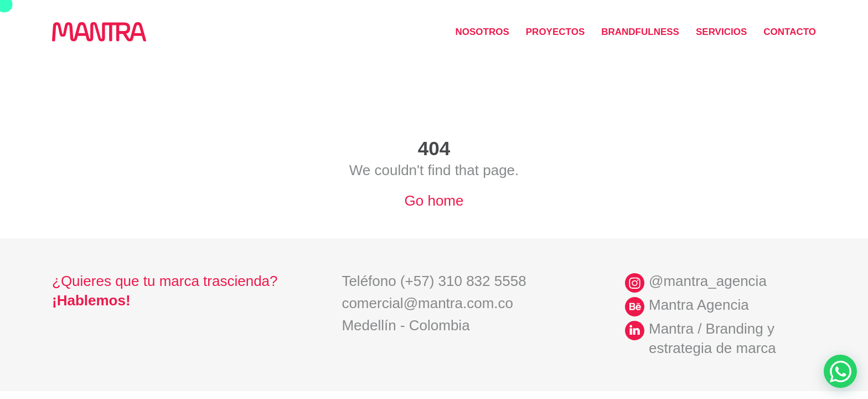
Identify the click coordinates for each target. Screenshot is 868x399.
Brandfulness (640, 32)
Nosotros (482, 32)
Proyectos (555, 32)
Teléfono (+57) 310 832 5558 (434, 281)
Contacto (790, 32)
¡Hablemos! (91, 300)
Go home (434, 201)
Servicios (721, 32)
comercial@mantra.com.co (427, 303)
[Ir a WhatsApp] (840, 371)
